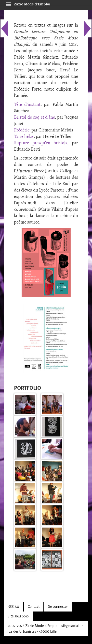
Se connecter (58, 607)
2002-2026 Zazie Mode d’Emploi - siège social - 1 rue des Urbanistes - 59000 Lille (46, 629)
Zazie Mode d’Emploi (28, 3)
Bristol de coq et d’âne (34, 117)
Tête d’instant (27, 104)
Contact (34, 607)
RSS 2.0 (13, 607)
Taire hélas (24, 136)
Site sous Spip (18, 616)
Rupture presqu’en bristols (41, 143)
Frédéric (22, 130)
